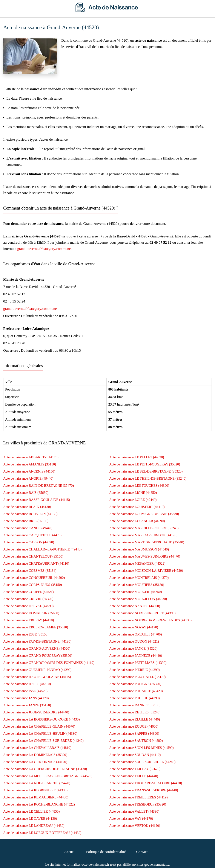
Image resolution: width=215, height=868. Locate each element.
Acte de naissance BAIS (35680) (26, 493)
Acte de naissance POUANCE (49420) (136, 691)
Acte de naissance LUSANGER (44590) (137, 521)
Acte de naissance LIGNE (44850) (133, 493)
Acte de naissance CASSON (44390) (29, 542)
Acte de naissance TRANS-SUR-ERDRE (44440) (144, 790)
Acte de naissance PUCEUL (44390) (134, 698)
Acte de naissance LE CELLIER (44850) (31, 811)
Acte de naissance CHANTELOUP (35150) (33, 556)
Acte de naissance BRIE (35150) (26, 521)
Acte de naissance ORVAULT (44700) (136, 634)
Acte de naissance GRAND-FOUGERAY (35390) (38, 656)
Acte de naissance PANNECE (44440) (136, 656)
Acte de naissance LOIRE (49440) (133, 500)
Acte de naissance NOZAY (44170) (134, 627)
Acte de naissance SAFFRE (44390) (134, 733)
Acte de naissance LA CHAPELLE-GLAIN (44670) (39, 726)
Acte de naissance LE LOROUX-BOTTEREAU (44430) (42, 833)
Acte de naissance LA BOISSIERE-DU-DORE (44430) (41, 719)
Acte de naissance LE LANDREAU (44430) (34, 826)
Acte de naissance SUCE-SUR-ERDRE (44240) (142, 762)
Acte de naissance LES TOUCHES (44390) (139, 486)
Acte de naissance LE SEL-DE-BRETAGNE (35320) (146, 471)
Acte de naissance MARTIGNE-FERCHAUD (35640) (147, 542)
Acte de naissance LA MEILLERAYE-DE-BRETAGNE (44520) (48, 776)
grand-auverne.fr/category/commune (44, 249)
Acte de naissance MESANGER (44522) (137, 563)
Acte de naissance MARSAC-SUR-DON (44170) (143, 535)
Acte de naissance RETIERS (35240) (135, 712)
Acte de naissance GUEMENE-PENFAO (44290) (37, 670)
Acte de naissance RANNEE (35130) (135, 705)
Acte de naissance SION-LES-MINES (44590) (141, 748)
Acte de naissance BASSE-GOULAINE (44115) (37, 500)
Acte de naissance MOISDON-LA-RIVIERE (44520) (146, 571)
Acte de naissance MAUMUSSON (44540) (139, 549)
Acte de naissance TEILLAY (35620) (135, 769)
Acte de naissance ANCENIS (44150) (29, 471)
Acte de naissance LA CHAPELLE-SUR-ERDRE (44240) (43, 741)
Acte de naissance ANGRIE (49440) (28, 478)
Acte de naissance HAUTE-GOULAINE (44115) (37, 677)
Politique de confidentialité (106, 852)
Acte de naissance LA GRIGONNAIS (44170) (35, 762)
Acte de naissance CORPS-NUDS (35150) (33, 585)
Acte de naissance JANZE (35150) (27, 705)
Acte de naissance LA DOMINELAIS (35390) (35, 755)
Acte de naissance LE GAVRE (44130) (30, 819)
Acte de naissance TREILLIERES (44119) (138, 797)
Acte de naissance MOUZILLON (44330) (138, 599)
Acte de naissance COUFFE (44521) (28, 592)
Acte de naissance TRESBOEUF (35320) (138, 804)
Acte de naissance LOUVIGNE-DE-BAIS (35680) (144, 514)
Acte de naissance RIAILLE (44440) (134, 719)
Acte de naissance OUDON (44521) (134, 641)
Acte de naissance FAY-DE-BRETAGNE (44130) (37, 641)
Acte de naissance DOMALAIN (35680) (31, 613)
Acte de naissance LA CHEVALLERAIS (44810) (37, 748)
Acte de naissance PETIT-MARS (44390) (138, 663)
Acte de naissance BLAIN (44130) (27, 507)
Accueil (70, 852)
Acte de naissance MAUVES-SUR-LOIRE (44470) (145, 556)
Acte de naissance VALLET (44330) (134, 811)
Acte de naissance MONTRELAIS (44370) (139, 578)
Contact (142, 852)
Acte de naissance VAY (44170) (131, 819)
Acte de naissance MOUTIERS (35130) (137, 585)
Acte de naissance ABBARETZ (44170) (31, 457)
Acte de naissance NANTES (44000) (135, 606)
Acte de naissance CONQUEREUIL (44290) (34, 578)
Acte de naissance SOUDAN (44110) (135, 755)
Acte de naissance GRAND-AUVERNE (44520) (37, 648)
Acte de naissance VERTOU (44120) (135, 826)
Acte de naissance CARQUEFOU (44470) (32, 535)
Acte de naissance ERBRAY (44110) (29, 620)
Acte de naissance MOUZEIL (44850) (136, 592)
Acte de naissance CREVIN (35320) (28, 599)
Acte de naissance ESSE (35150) (26, 634)
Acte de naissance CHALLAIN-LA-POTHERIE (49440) (42, 549)
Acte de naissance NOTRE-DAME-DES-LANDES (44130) (150, 620)
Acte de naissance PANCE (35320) (133, 648)
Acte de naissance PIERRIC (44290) (134, 670)
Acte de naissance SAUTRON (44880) (136, 741)
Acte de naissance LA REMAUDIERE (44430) (36, 797)
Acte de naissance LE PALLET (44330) (137, 457)
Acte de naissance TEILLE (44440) (134, 776)
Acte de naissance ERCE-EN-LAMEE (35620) (36, 627)
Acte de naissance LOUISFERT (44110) (137, 507)
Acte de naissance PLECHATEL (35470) (137, 677)
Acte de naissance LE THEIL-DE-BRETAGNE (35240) (148, 478)
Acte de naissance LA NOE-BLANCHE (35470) (37, 783)
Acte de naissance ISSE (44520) (25, 691)
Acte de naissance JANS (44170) (26, 698)
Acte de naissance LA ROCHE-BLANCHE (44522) (39, 804)
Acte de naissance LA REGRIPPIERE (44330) (35, 790)
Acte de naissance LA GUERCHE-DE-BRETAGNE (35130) (45, 769)
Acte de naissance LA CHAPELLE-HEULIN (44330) (40, 733)
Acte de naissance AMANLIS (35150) (30, 464)
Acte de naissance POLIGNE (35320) (135, 684)
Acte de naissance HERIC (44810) (27, 684)
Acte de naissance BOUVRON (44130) (30, 514)
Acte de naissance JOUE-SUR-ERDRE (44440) (36, 712)
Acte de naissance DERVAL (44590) (28, 606)
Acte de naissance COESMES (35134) (30, 571)
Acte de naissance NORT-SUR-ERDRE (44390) (142, 613)
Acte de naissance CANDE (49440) (28, 528)
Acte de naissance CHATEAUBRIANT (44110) (36, 563)
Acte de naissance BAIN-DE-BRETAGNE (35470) (38, 486)
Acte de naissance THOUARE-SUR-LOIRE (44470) (146, 783)
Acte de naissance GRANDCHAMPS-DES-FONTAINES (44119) (49, 663)
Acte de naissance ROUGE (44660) (134, 726)
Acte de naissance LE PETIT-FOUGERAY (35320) (145, 464)
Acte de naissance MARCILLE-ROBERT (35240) (144, 528)
